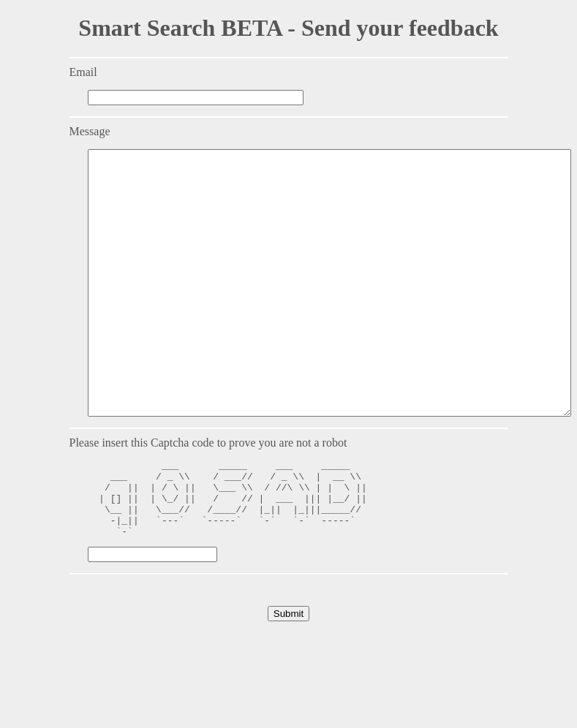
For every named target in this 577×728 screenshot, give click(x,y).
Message (90, 131)
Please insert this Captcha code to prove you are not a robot (208, 495)
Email (83, 72)
